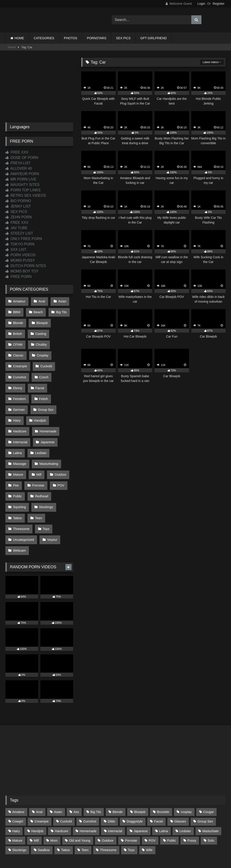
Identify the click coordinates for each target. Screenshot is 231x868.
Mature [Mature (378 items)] (17, 800)
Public (17, 463)
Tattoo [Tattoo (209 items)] (66, 809)
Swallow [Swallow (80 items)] (44, 809)
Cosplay (19, 349)
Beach (37, 311)
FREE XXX (17, 152)
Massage (19, 434)
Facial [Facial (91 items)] (158, 781)
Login (201, 4)
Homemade (47, 406)
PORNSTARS (97, 38)
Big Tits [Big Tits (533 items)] (96, 771)
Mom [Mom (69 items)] (54, 800)
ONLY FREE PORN (24, 239)
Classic (42, 339)
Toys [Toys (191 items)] (131, 809)
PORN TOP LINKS (23, 190)
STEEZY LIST (19, 233)
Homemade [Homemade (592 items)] (88, 790)
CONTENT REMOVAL (138, 843)
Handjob (39, 396)
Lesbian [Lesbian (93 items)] (185, 790)
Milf (38, 444)
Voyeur (51, 501)
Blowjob (41, 320)
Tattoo (17, 482)
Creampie (44, 349)
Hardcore (20, 406)
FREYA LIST (18, 163)
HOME (19, 38)
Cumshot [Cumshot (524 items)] (90, 781)
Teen (38, 482)
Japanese (46, 415)
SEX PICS (123, 38)
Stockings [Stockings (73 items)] (19, 809)
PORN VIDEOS (21, 255)
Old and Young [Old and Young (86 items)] (80, 800)
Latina (17, 425)
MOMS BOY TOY (22, 271)
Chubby (18, 339)
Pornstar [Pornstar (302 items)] (131, 800)
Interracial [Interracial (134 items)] (115, 790)
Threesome (21, 491)
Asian (60, 301)
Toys (45, 491)
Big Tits (60, 311)
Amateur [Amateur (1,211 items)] (18, 771)
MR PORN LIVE (21, 179)
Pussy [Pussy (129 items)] (192, 800)
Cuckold (19, 358)
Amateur (19, 301)
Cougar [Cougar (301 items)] (209, 771)
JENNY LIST (18, 206)
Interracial (20, 415)
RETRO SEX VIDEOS (26, 195)
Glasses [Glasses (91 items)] (180, 781)
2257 (109, 843)
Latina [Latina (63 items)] (164, 790)
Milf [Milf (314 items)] (36, 800)
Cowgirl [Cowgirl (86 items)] (18, 781)
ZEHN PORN (19, 217)
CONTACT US (87, 843)
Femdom (19, 377)
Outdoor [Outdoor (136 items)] (108, 800)
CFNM (62, 329)
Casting (40, 329)
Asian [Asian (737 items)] (58, 771)
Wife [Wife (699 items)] (149, 809)
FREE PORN (18, 277)
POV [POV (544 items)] (152, 800)
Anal (41, 301)
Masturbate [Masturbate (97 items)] (210, 790)
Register (219, 4)
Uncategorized (23, 501)
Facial (60, 368)
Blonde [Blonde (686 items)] (118, 771)
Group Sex (45, 387)
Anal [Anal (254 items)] (39, 771)
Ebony (39, 368)
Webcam (19, 511)
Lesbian (40, 425)
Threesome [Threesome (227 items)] (108, 809)
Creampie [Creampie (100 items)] (42, 781)
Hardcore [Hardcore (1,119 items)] (61, 790)
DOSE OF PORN (22, 158)
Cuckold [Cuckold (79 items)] (66, 781)
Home (12, 47)
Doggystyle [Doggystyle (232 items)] (135, 781)
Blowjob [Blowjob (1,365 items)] (140, 771)
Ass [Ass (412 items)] (76, 771)
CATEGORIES (44, 38)
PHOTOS (70, 38)
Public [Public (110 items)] (171, 800)
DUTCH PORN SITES (26, 266)
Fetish (43, 377)
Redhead (41, 463)
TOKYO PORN (20, 244)
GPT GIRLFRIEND (154, 38)
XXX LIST (16, 250)
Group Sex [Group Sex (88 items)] (205, 781)
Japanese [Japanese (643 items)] (141, 790)
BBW (17, 311)
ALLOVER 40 (19, 168)
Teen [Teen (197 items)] (85, 809)
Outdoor (59, 444)
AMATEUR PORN (22, 174)
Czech (17, 368)
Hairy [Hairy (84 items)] (16, 790)
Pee (16, 453)
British (17, 329)
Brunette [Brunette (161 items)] (163, 771)
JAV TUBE (16, 228)
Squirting (19, 473)
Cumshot (44, 358)
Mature (18, 444)
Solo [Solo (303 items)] (211, 800)
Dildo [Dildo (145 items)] (112, 781)
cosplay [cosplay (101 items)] (186, 771)
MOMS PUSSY (20, 260)
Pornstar (37, 453)
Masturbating (48, 434)
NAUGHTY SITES (22, 185)
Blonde (18, 320)
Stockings (45, 473)
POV (59, 453)
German (19, 387)
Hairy (17, 396)
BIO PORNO (18, 201)
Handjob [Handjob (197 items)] (37, 790)
